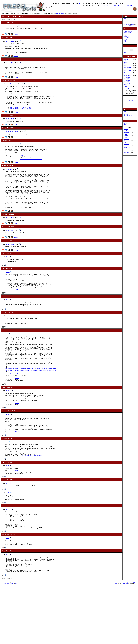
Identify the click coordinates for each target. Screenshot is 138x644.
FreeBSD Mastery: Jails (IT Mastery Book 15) (116, 5)
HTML (128, 641)
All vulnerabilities (130, 100)
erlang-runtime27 (127, 69)
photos (81, 3)
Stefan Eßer (9, 183)
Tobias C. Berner (11, 89)
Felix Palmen (9, 155)
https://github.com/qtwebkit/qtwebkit (21, 119)
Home (125, 112)
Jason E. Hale (10, 42)
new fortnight (127, 152)
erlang (125, 66)
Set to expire (127, 144)
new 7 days (126, 151)
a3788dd (16, 35)
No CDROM (127, 139)
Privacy (125, 39)
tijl (7, 363)
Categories (126, 113)
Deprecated (126, 132)
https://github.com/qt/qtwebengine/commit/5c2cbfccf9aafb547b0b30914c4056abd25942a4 (31, 404)
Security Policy (127, 38)
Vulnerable (126, 141)
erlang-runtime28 (127, 71)
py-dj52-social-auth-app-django (128, 81)
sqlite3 (125, 86)
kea (125, 72)
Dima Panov (9, 26)
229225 (17, 576)
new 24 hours (127, 147)
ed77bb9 (16, 122)
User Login (126, 19)
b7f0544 (16, 232)
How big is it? (127, 36)
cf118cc (16, 260)
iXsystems (133, 24)
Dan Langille (126, 642)
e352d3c (16, 82)
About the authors (127, 33)
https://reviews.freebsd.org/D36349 (31, 172)
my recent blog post (60, 13)
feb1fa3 (16, 148)
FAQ (125, 35)
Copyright (116, 642)
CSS (131, 641)
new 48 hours (127, 149)
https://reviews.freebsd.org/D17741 (31, 503)
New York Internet (127, 24)
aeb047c (16, 135)
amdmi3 (8, 542)
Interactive (126, 146)
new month (126, 154)
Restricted (126, 137)
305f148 (16, 273)
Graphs (125, 123)
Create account (127, 20)
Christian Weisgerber (12, 142)
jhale (7, 279)
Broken (125, 131)
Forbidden (126, 136)
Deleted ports (126, 114)
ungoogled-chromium (126, 63)
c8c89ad (16, 245)
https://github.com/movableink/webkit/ (22, 117)
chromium (126, 59)
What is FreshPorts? (128, 31)
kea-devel (126, 74)
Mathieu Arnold (10, 252)
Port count (126, 129)
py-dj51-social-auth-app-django (128, 78)
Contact (125, 42)
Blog (125, 40)
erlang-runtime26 (127, 67)
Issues (125, 34)
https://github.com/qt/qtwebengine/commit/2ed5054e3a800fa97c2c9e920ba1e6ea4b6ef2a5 (31, 407)
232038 (17, 444)
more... (125, 52)
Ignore (125, 134)
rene (7, 487)
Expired (126, 142)
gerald (8, 295)
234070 (17, 416)
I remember (135, 11)
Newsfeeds (126, 117)
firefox (125, 61)
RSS (134, 641)
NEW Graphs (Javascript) (129, 125)
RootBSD (130, 26)
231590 (17, 477)
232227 (17, 519)
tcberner (8, 344)
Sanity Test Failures (128, 116)
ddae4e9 (16, 176)
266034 (22, 168)
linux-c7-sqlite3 (127, 76)
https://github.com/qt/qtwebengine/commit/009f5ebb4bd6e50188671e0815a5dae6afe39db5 (31, 410)
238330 (17, 316)
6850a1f (16, 59)
